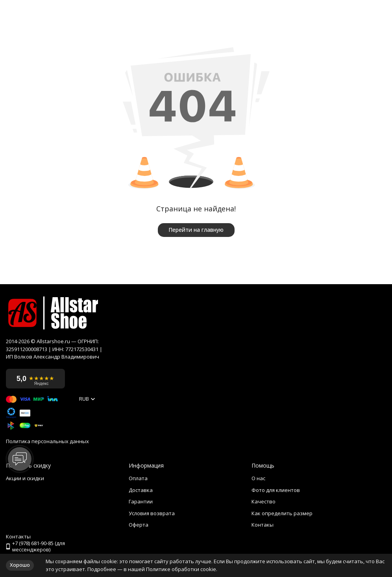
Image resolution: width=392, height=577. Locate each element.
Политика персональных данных (47, 442)
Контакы (263, 525)
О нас (258, 478)
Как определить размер (282, 513)
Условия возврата (152, 513)
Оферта (139, 525)
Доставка (141, 490)
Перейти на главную (196, 230)
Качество (263, 501)
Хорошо (20, 565)
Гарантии (141, 501)
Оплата (138, 478)
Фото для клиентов (276, 490)
